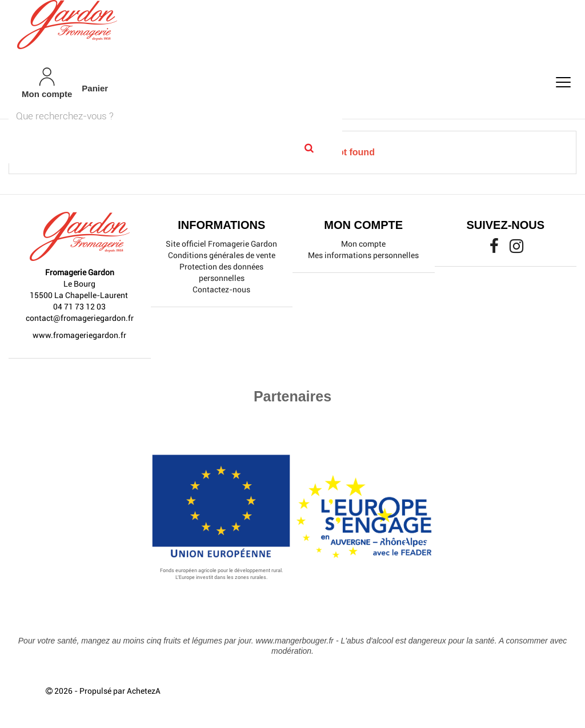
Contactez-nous (221, 289)
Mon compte (363, 244)
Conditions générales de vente (222, 255)
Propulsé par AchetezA (120, 691)
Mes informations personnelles (363, 255)
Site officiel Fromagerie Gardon (221, 244)
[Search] (309, 148)
